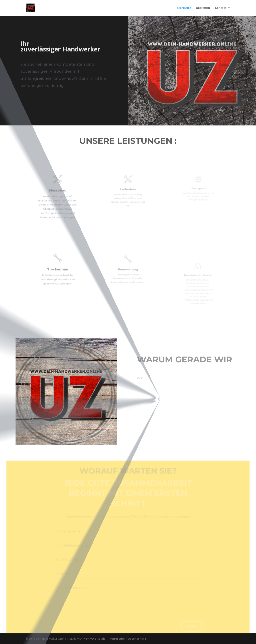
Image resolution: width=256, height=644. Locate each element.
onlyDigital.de (96, 639)
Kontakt (221, 8)
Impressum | (118, 639)
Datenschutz (137, 639)
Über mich (203, 8)
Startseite (184, 8)
